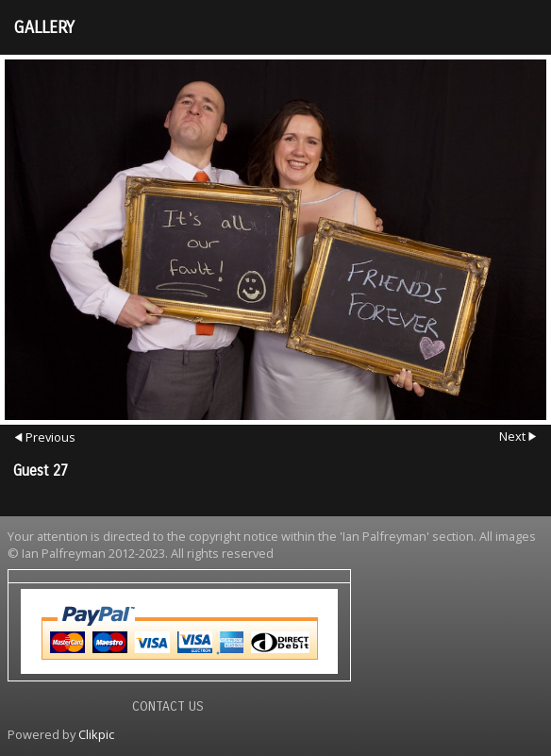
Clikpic (96, 734)
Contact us (168, 706)
